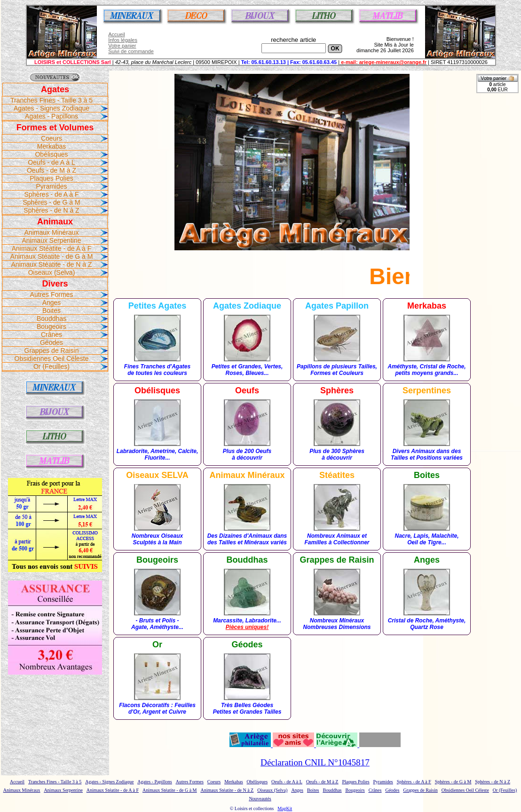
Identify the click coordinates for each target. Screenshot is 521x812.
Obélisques (51, 154)
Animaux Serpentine (51, 240)
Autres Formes (52, 295)
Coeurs (51, 138)
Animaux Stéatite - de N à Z (52, 264)
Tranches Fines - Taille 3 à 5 (51, 100)
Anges (52, 303)
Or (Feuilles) (51, 366)
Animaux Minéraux (52, 232)
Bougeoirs (51, 326)
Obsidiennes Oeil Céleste (52, 358)
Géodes (51, 342)
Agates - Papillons (51, 116)
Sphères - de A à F (52, 194)
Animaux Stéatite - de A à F (52, 248)
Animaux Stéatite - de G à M (52, 256)
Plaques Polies (51, 178)
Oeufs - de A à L (51, 162)
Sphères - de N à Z (51, 210)
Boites (51, 310)
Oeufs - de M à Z (51, 170)
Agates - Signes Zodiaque (51, 108)
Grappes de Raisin (52, 350)
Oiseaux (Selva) (52, 272)
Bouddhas (51, 318)
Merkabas (51, 146)
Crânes (51, 334)
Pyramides (51, 186)
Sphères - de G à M (51, 202)
